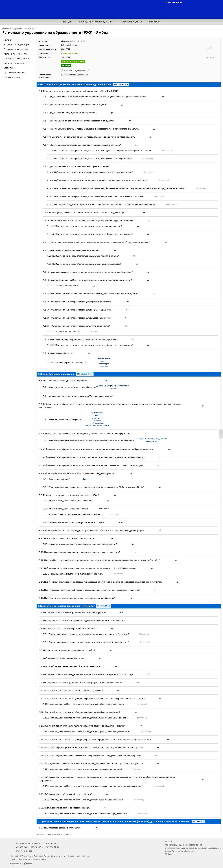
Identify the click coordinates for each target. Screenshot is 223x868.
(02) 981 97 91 (37, 847)
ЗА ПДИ (67, 21)
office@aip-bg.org (24, 851)
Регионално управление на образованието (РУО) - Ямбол (55, 32)
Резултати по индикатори (16, 44)
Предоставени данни (14, 63)
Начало (6, 28)
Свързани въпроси (13, 77)
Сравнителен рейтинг (14, 72)
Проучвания (17, 28)
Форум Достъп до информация (180, 851)
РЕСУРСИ (155, 21)
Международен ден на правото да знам (184, 845)
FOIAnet (169, 854)
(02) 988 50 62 (22, 847)
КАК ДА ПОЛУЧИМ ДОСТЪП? (97, 21)
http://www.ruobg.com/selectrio (73, 41)
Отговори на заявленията (16, 58)
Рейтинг (8, 40)
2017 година (30, 28)
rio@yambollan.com (69, 45)
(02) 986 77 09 (52, 847)
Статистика (9, 68)
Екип (13, 859)
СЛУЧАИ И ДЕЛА (132, 21)
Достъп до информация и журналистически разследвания (193, 848)
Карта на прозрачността (16, 54)
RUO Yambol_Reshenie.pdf (76, 70)
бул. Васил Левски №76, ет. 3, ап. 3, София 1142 (38, 843)
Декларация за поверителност (33, 859)
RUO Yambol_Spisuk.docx (76, 75)
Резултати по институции (16, 49)
